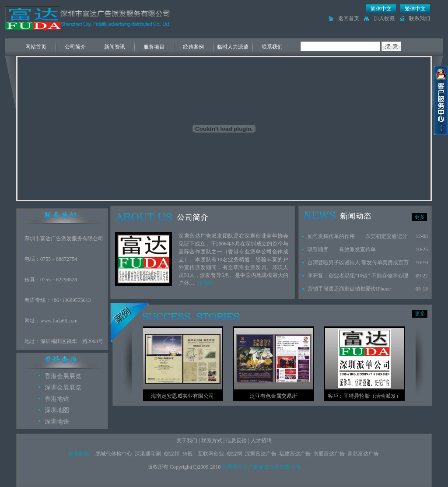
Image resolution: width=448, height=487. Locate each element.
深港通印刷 (148, 454)
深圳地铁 (57, 422)
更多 (420, 217)
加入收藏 (384, 18)
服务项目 (154, 47)
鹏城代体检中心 (114, 454)
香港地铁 (57, 399)
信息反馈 (236, 441)
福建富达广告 (295, 454)
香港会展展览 (63, 376)
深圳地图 (57, 410)
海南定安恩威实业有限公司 (189, 396)
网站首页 (36, 47)
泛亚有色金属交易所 (280, 396)
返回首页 (349, 18)
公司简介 (75, 47)
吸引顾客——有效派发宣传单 (342, 249)
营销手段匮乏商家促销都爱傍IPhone (349, 289)
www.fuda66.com (59, 321)
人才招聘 (261, 441)
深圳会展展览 (63, 387)
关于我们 (187, 441)
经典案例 (193, 47)
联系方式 (212, 441)
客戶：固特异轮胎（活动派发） (371, 396)
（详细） (205, 283)
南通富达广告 (329, 454)
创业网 (234, 454)
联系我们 (420, 18)
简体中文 (381, 9)
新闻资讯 (115, 47)
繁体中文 (415, 9)
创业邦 (171, 454)
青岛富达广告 (363, 454)
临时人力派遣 (233, 47)
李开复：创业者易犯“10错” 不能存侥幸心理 (358, 276)
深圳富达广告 (261, 454)
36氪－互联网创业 (203, 454)
